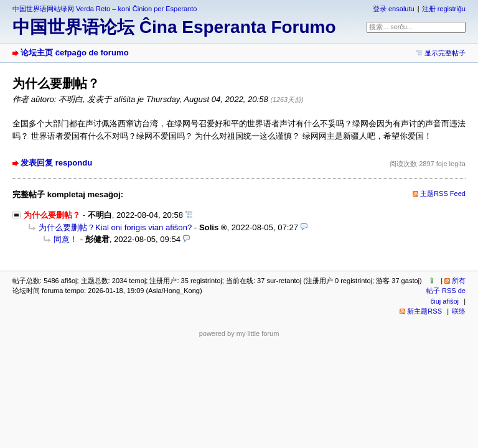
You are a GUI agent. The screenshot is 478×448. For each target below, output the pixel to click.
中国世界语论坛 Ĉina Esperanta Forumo (174, 27)
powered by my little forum (239, 334)
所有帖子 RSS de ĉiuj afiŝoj (446, 291)
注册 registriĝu (444, 9)
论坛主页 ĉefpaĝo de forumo (75, 53)
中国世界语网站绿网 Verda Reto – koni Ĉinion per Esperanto (105, 9)
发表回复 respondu (56, 163)
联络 (459, 311)
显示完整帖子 (445, 53)
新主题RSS (424, 311)
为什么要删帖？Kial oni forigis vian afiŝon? (115, 227)
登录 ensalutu (394, 9)
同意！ (66, 239)
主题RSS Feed (443, 194)
